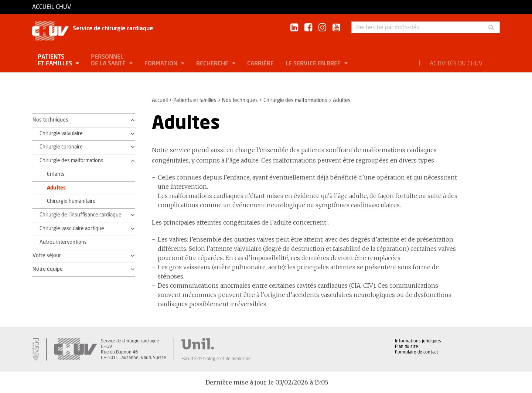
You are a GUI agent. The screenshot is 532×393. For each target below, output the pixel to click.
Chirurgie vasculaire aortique (72, 229)
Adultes (56, 188)
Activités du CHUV (456, 64)
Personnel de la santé (109, 60)
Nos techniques (240, 100)
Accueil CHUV (52, 7)
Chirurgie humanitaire (71, 201)
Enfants (56, 174)
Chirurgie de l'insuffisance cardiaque (81, 215)
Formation (162, 64)
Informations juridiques (418, 341)
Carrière (260, 64)
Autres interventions (63, 242)
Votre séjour (47, 256)
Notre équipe (48, 269)
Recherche (213, 64)
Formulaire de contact (417, 352)
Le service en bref (314, 64)
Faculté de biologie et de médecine (216, 359)
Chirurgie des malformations (295, 100)
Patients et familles (56, 60)
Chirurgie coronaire (61, 147)
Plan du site (407, 346)
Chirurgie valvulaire (61, 134)
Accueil (160, 100)
